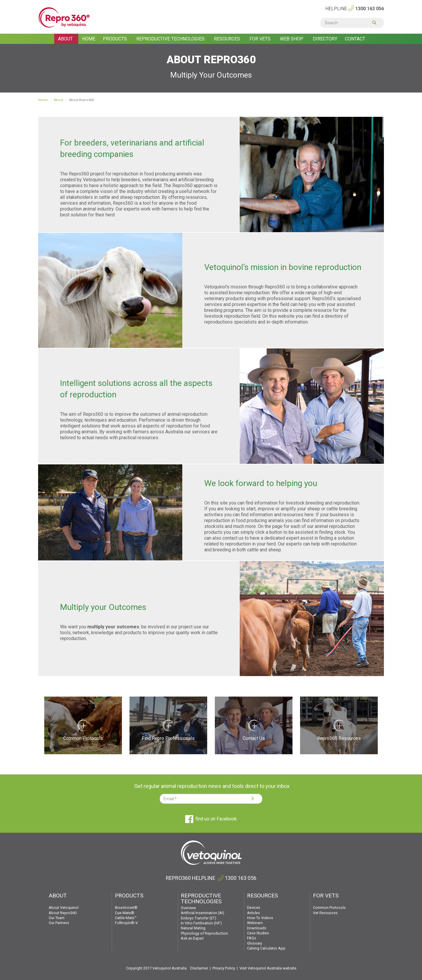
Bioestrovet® (126, 908)
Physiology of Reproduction (204, 933)
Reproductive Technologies (171, 39)
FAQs (252, 938)
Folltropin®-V (126, 923)
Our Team (57, 918)
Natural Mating (193, 928)
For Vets (261, 39)
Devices (254, 908)
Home (89, 39)
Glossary (255, 943)
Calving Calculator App (266, 948)
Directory (325, 39)
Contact (355, 39)
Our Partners (59, 923)
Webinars (255, 923)
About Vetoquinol (64, 908)
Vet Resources (325, 913)
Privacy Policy (224, 968)
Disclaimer (199, 968)
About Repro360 (63, 913)
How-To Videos (260, 918)
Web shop (292, 39)
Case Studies (258, 933)
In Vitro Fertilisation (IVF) (201, 923)
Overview (188, 908)
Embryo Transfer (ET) (199, 918)
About (66, 39)
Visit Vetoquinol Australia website (268, 968)
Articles (253, 913)
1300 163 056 (370, 9)
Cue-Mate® (125, 913)
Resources (228, 39)
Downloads (257, 928)
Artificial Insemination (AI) (203, 913)
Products (115, 39)
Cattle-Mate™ (126, 918)
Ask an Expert (192, 938)
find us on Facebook (211, 819)
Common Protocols (329, 908)
